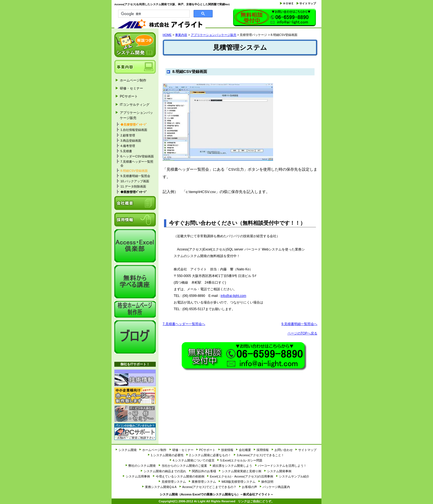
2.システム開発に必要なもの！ (210, 455)
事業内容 (181, 35)
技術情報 (135, 378)
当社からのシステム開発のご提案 (184, 466)
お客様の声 (249, 487)
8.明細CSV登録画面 (134, 171)
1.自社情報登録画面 (134, 130)
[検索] (153, 14)
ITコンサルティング (135, 105)
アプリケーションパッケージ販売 (214, 35)
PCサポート (129, 96)
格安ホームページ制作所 (135, 309)
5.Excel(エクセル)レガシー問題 (241, 460)
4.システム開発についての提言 (194, 460)
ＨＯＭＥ (288, 3)
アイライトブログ (135, 337)
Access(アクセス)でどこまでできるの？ (209, 487)
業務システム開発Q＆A (161, 487)
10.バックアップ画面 (135, 181)
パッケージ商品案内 (276, 487)
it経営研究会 (135, 282)
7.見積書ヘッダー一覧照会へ (184, 324)
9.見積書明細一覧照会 (135, 176)
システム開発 (135, 45)
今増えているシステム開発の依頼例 (180, 476)
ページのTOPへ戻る (302, 333)
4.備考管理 (128, 146)
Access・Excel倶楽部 (135, 246)
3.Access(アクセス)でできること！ (260, 455)
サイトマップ (308, 3)
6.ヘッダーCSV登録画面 (137, 156)
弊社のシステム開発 (142, 466)
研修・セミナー (131, 88)
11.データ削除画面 (133, 186)
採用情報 (135, 220)
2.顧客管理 (128, 135)
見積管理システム (174, 482)
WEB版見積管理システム (239, 482)
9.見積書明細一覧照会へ (299, 324)
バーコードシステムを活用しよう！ (282, 466)
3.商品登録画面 (131, 141)
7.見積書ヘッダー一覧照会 (137, 163)
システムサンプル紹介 (294, 476)
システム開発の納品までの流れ (165, 471)
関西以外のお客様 (204, 471)
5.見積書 (126, 151)
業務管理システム (204, 482)
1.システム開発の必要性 (167, 455)
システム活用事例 (138, 476)
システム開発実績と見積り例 (241, 471)
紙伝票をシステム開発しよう (232, 466)
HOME (167, 35)
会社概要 (135, 203)
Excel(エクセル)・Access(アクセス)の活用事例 (242, 476)
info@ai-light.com (233, 296)
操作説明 (267, 482)
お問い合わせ (274, 18)
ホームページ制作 (133, 80)
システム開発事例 (279, 471)
